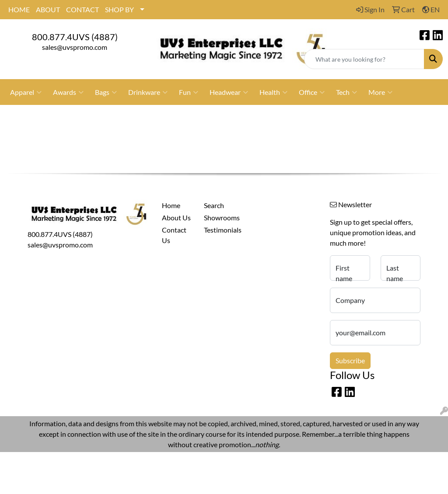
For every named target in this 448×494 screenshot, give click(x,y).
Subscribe (350, 360)
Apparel (26, 92)
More (380, 92)
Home (171, 205)
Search (214, 205)
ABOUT (48, 9)
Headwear (229, 92)
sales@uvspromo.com (75, 47)
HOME (19, 9)
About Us (176, 217)
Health (273, 92)
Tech (346, 92)
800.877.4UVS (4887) (75, 37)
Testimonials (220, 230)
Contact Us (174, 235)
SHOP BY (119, 9)
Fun (189, 92)
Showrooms (220, 217)
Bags (106, 92)
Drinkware (148, 92)
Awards (68, 92)
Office (312, 92)
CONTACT (82, 9)
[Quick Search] (364, 59)
